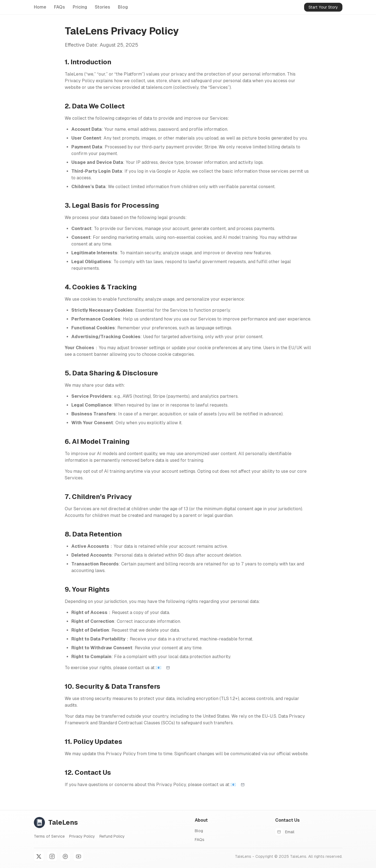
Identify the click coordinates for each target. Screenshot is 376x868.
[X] (39, 856)
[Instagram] (52, 856)
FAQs (59, 7)
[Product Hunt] (65, 856)
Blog (123, 7)
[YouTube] (79, 856)
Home (40, 7)
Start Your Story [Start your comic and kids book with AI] (323, 7)
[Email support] (168, 668)
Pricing (80, 7)
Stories (102, 7)
